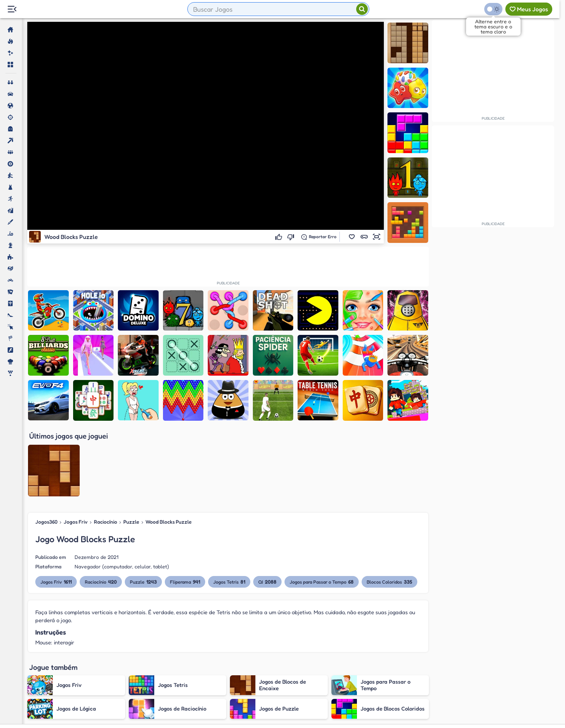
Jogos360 (46, 448)
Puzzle (131, 448)
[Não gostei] (292, 237)
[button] (352, 237)
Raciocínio (106, 448)
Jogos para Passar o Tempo (322, 508)
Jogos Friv (76, 448)
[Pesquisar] (362, 9)
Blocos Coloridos (389, 508)
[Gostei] (280, 237)
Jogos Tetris (229, 508)
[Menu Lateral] (12, 9)
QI (267, 508)
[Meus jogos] (529, 9)
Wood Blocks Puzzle (169, 448)
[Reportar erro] (319, 237)
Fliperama (185, 508)
